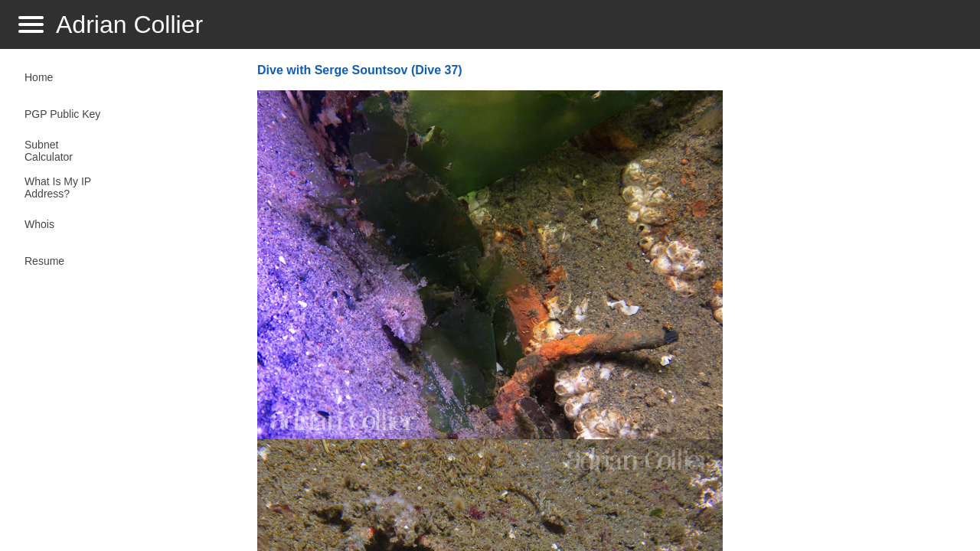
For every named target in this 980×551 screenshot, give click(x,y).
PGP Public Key (62, 114)
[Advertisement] (845, 303)
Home (39, 77)
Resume (44, 261)
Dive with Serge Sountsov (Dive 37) (360, 70)
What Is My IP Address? (58, 187)
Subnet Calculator (49, 151)
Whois (39, 224)
